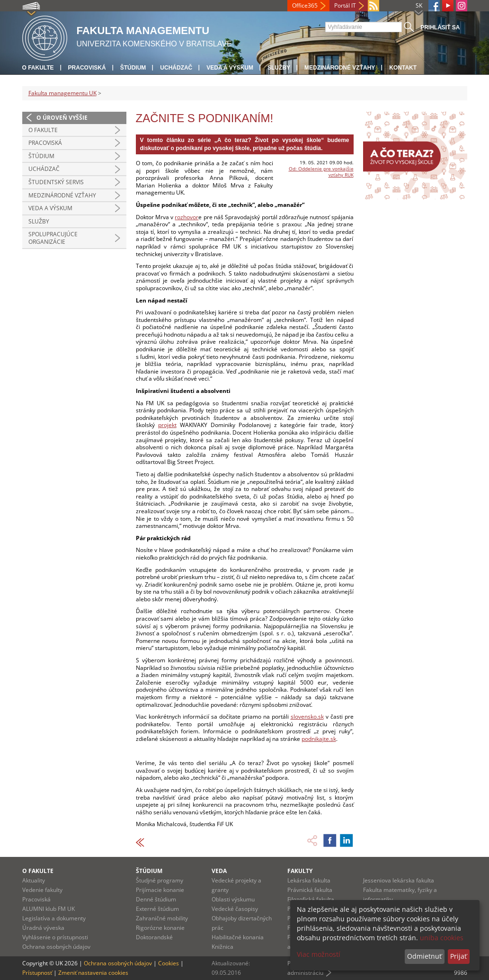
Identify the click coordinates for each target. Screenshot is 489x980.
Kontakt (403, 68)
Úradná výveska (43, 928)
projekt (167, 425)
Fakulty (300, 871)
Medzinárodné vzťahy (340, 68)
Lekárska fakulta (309, 880)
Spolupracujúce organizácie (53, 238)
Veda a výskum (230, 68)
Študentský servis (56, 182)
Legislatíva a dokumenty (54, 918)
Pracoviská (87, 68)
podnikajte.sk (319, 739)
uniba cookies (442, 938)
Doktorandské (154, 937)
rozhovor (187, 217)
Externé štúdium (157, 909)
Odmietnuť (424, 956)
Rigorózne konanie (160, 928)
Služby (279, 68)
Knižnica (222, 947)
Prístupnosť (37, 973)
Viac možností (319, 954)
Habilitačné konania (238, 937)
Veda (219, 871)
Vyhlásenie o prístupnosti (55, 937)
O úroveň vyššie (62, 118)
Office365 (305, 5)
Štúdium (133, 68)
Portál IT (345, 5)
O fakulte (38, 68)
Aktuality (34, 880)
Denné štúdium (156, 899)
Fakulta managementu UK (62, 93)
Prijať (458, 956)
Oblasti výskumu (233, 899)
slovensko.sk (307, 717)
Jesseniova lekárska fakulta (399, 880)
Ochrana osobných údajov (56, 947)
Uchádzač (176, 68)
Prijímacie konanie (160, 890)
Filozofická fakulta (311, 899)
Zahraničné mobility (162, 918)
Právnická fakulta (310, 890)
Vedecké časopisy (235, 909)
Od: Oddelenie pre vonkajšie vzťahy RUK (321, 172)
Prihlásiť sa (440, 27)
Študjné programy (160, 880)
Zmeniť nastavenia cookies (93, 973)
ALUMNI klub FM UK (49, 909)
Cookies (169, 963)
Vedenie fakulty (42, 890)
